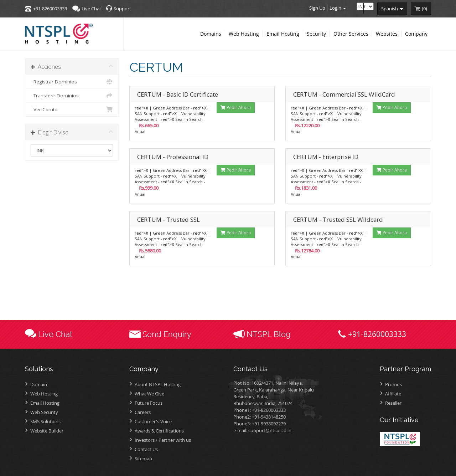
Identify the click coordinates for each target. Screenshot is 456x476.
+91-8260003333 (50, 9)
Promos (393, 384)
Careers (143, 412)
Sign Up (317, 8)
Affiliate (393, 394)
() (424, 9)
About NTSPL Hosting (158, 384)
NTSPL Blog (269, 334)
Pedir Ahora (236, 108)
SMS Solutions (45, 421)
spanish (392, 9)
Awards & (159, 431)
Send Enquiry (167, 334)
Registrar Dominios (72, 82)
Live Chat (91, 9)
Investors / (163, 440)
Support (122, 9)
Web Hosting (44, 394)
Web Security (44, 412)
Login (338, 8)
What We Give (149, 394)
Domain (39, 384)
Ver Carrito (72, 109)
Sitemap (143, 459)
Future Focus (149, 403)
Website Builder (47, 431)
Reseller (393, 403)
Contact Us (146, 449)
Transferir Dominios (72, 96)
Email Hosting (45, 403)
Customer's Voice (153, 421)
